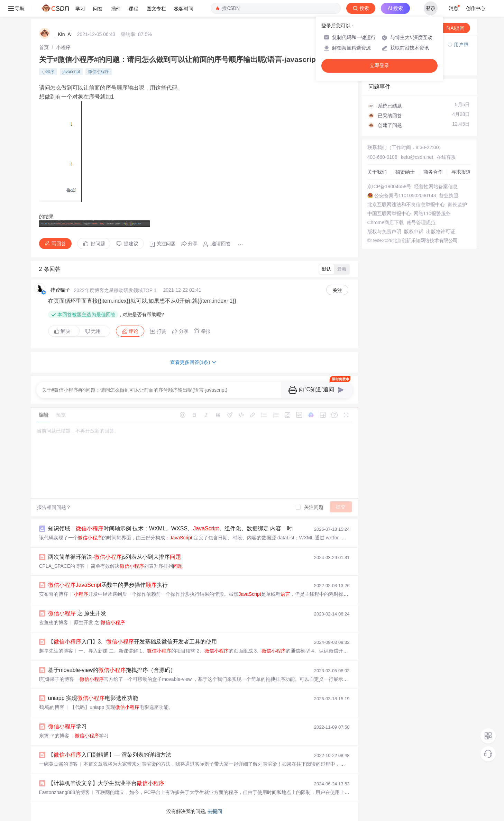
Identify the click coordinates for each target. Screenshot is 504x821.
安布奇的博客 (54, 594)
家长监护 (457, 204)
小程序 (63, 47)
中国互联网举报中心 (389, 213)
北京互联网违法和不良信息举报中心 (406, 204)
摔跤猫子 (60, 290)
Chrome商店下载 (386, 222)
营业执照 (449, 195)
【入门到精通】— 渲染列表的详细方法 (110, 755)
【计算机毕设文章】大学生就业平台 (106, 783)
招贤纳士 (405, 172)
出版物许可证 (441, 231)
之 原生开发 (77, 613)
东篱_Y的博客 (54, 736)
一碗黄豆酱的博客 (58, 764)
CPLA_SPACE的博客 (62, 566)
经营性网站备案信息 (436, 186)
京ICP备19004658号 (390, 186)
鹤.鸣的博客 (52, 707)
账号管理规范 (421, 222)
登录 (431, 8)
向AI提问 (452, 28)
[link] (44, 47)
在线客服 (446, 157)
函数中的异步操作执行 (108, 585)
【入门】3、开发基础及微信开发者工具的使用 (133, 642)
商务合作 (433, 172)
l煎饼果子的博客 (57, 679)
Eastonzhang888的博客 (65, 792)
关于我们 (377, 172)
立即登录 (379, 66)
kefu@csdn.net (417, 157)
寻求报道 (461, 172)
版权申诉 (414, 231)
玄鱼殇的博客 (54, 622)
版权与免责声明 (384, 231)
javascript (71, 72)
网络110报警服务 (432, 213)
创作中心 (476, 8)
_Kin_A (63, 34)
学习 (67, 726)
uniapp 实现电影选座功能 (93, 698)
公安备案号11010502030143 (405, 195)
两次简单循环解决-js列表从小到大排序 (115, 557)
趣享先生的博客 (56, 651)
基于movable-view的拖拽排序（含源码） (112, 670)
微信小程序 (99, 72)
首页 (44, 47)
